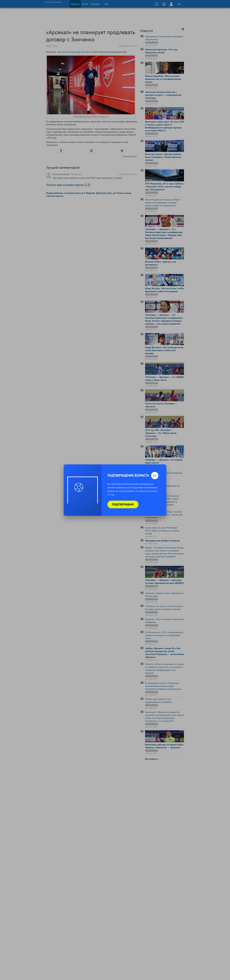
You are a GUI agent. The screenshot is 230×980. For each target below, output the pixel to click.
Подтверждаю (123, 504)
